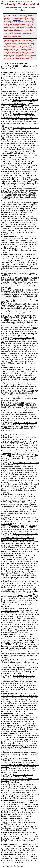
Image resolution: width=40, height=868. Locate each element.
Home (4, 2)
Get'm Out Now (28, 2)
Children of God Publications (15, 2)
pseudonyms (16, 20)
